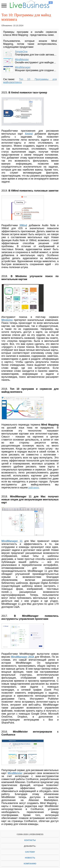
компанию (30, 864)
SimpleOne (21, 52)
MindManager (23, 67)
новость (30, 858)
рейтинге (34, 488)
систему (30, 852)
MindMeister (22, 59)
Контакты (30, 840)
